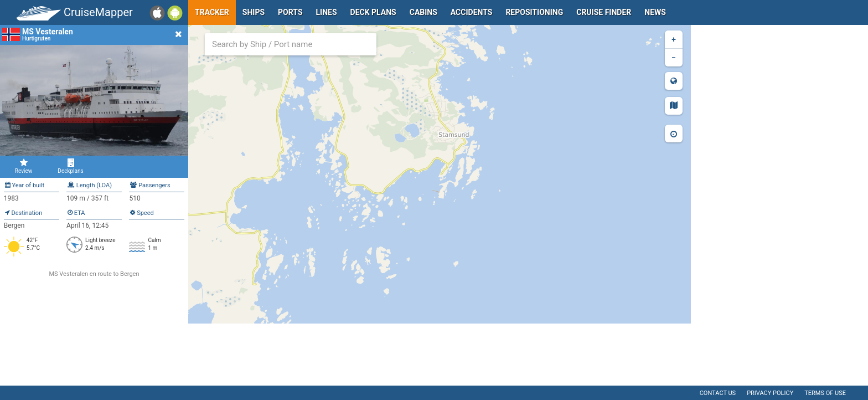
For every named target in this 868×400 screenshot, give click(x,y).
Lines (327, 12)
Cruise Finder (604, 12)
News (655, 12)
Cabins (423, 12)
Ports (290, 12)
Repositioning (534, 12)
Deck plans (373, 12)
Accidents (472, 12)
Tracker (212, 12)
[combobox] (291, 44)
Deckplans (71, 166)
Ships (254, 12)
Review (24, 166)
